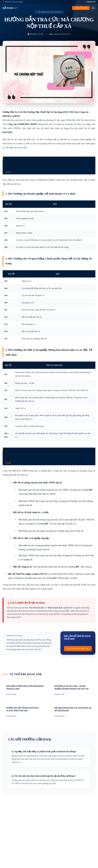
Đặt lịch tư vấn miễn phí (78, 649)
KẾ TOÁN (10, 8)
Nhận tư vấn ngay (81, 8)
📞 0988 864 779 (90, 2)
